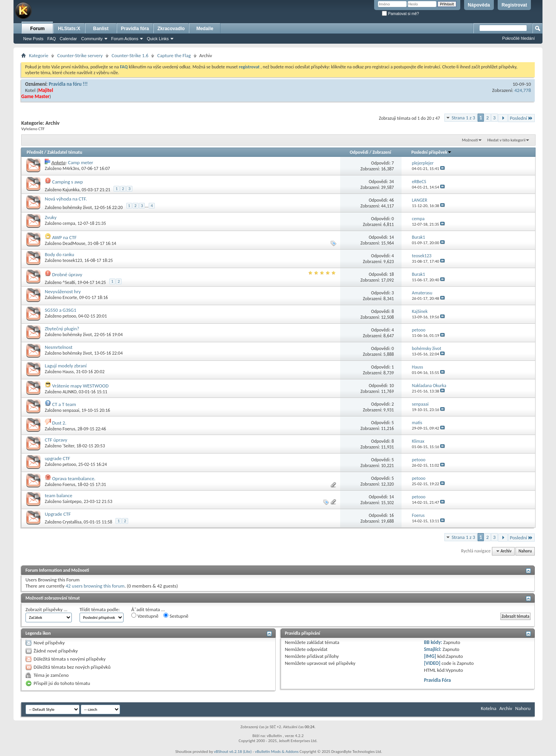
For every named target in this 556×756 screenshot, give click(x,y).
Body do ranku (59, 254)
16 (392, 515)
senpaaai (71, 410)
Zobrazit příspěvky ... (47, 609)
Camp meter (81, 162)
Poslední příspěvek (431, 152)
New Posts (33, 39)
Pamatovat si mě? (400, 14)
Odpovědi (359, 152)
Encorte (70, 297)
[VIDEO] (432, 663)
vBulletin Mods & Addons (277, 752)
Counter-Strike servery (80, 55)
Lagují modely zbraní (66, 366)
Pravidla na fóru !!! (68, 84)
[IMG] (430, 656)
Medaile (205, 29)
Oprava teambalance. (74, 478)
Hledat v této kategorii (506, 140)
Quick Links (158, 39)
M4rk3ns (71, 168)
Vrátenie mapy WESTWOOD (80, 386)
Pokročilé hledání (519, 38)
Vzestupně (145, 616)
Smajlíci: (433, 649)
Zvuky (51, 217)
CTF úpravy (56, 440)
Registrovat (514, 5)
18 (392, 274)
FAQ (52, 39)
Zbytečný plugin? (62, 329)
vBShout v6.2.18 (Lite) (233, 752)
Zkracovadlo (171, 29)
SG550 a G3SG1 (61, 310)
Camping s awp (68, 182)
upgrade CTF (58, 458)
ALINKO (69, 392)
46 (392, 200)
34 (392, 182)
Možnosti (470, 140)
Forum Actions (125, 39)
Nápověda (479, 5)
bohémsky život (77, 207)
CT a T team (64, 404)
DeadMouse (74, 243)
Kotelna (488, 708)
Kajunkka (71, 190)
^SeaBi (69, 282)
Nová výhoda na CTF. (66, 199)
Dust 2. (59, 423)
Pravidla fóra (135, 29)
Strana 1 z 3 (464, 118)
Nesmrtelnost (59, 347)
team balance (58, 495)
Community (92, 39)
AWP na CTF (64, 237)
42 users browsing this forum (95, 586)
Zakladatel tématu (64, 152)
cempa (69, 223)
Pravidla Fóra (437, 680)
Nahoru (525, 551)
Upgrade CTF (58, 514)
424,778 (523, 90)
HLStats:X (69, 29)
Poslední (522, 118)
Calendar (69, 39)
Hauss (68, 372)
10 (392, 386)
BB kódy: (433, 642)
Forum (37, 29)
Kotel (30, 90)
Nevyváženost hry (63, 291)
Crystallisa (72, 522)
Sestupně (176, 616)
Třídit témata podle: (100, 609)
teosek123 (72, 260)
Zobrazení (382, 152)
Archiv (506, 708)
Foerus (69, 429)
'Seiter (68, 446)
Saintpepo (72, 501)
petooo (69, 316)
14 (392, 237)
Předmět (35, 152)
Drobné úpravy (67, 274)
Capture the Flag (174, 55)
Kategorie (39, 55)
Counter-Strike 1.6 (130, 55)
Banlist (101, 29)
